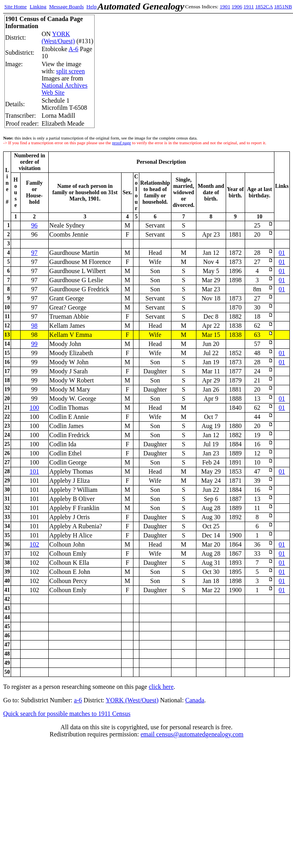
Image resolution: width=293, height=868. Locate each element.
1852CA (264, 7)
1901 (225, 7)
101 (34, 471)
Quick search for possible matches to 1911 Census (67, 714)
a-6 (78, 700)
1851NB (283, 7)
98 (34, 326)
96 (34, 225)
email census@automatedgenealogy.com (192, 734)
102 (34, 544)
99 (34, 344)
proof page (122, 143)
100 (34, 408)
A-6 (73, 49)
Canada (195, 700)
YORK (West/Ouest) (58, 37)
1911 (249, 7)
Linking (38, 7)
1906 (237, 7)
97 (34, 253)
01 (282, 253)
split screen (70, 71)
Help (91, 7)
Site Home (16, 7)
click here (161, 687)
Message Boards (67, 7)
